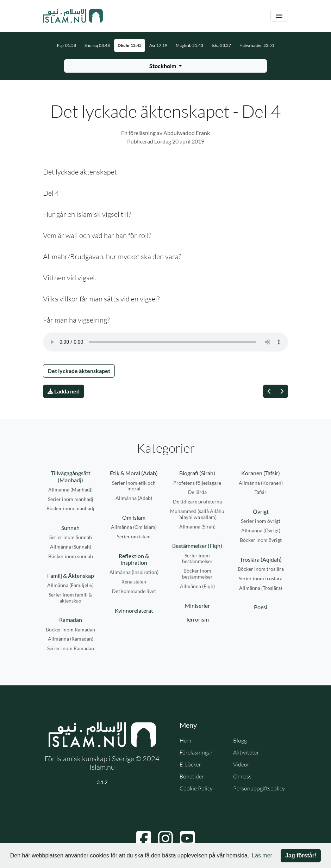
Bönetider (192, 776)
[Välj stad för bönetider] (165, 66)
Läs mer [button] (262, 855)
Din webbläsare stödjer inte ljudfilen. (165, 342)
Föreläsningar (196, 752)
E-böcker (190, 764)
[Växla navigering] (279, 16)
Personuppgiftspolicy (259, 788)
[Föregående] (269, 391)
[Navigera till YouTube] (187, 838)
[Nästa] (282, 391)
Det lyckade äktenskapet (79, 371)
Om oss (242, 776)
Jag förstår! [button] (301, 855)
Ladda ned (64, 391)
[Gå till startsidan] (73, 16)
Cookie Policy (196, 788)
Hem (185, 740)
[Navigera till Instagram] (165, 838)
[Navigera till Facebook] (144, 838)
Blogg (240, 740)
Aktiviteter (246, 752)
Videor (241, 764)
